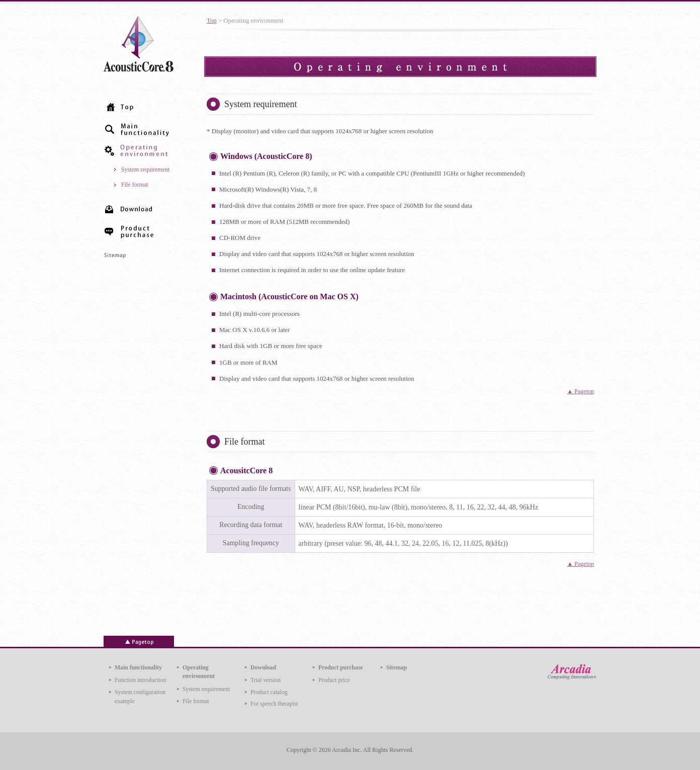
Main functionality (138, 668)
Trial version (266, 680)
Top (212, 21)
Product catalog (269, 692)
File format (135, 185)
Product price (334, 680)
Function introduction (140, 680)
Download (263, 668)
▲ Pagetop (580, 391)
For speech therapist (274, 704)
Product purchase (341, 668)
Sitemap (397, 668)
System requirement (145, 169)
